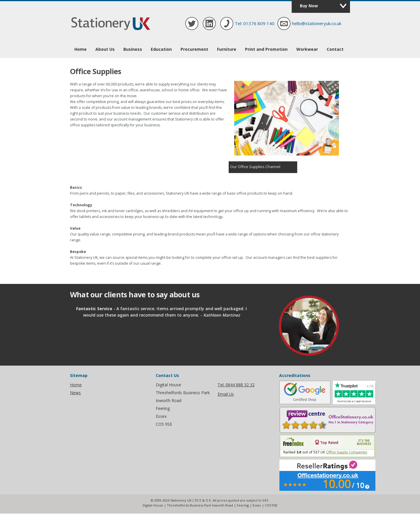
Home (80, 49)
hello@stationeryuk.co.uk (317, 23)
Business (133, 49)
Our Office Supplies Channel (255, 167)
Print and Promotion (266, 49)
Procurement (194, 49)
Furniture (227, 49)
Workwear (307, 49)
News (75, 393)
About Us (105, 49)
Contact (335, 49)
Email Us (226, 394)
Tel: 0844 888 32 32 (236, 385)
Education (161, 49)
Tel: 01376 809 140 (255, 23)
